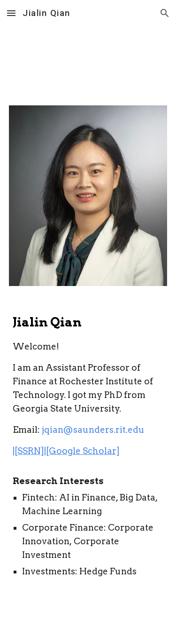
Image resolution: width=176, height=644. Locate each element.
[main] (88, 471)
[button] (11, 13)
